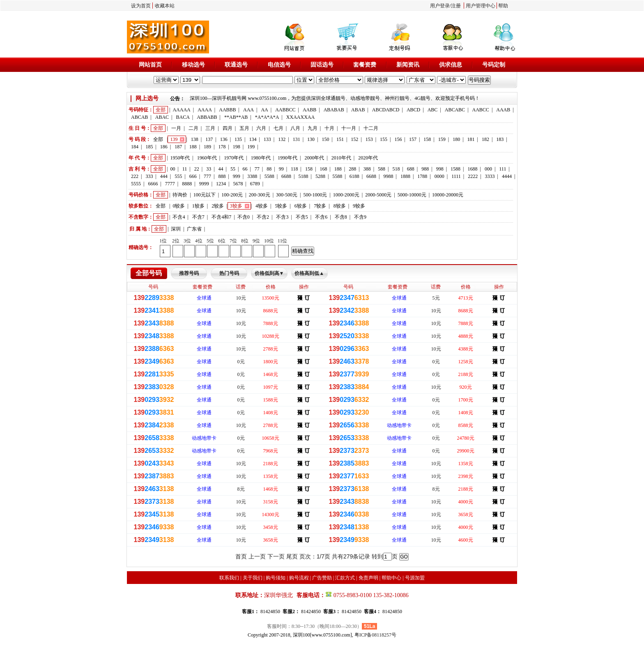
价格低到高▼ (269, 273)
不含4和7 (221, 217)
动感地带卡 (399, 425)
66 (245, 169)
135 (238, 139)
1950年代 (180, 158)
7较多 (320, 206)
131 (297, 139)
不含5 (302, 217)
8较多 (340, 206)
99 (281, 169)
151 (340, 139)
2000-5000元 (378, 195)
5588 (269, 176)
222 (135, 176)
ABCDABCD (386, 110)
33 (209, 169)
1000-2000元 (346, 195)
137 (209, 139)
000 (488, 169)
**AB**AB (236, 117)
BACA (183, 117)
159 (442, 139)
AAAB (503, 110)
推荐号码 (189, 273)
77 (257, 169)
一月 (176, 128)
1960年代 (207, 158)
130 (311, 139)
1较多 (198, 206)
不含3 (282, 217)
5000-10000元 (412, 195)
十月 (329, 128)
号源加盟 (415, 578)
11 (185, 169)
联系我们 (229, 578)
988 (425, 169)
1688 (472, 169)
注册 (456, 6)
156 (398, 139)
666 (193, 176)
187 (178, 147)
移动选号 (193, 65)
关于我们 (253, 578)
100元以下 (205, 195)
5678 (238, 184)
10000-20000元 (448, 195)
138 (195, 139)
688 (411, 169)
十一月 (349, 128)
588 (382, 169)
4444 (507, 176)
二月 (193, 128)
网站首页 (150, 65)
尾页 (292, 556)
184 (135, 147)
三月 (210, 128)
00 (172, 169)
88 (269, 169)
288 (352, 169)
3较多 (236, 206)
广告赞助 (322, 578)
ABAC (162, 117)
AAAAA (181, 110)
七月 (278, 128)
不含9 (360, 217)
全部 (161, 110)
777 (207, 176)
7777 (170, 184)
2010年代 (341, 158)
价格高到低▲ (309, 273)
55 (233, 169)
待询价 (180, 195)
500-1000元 (315, 195)
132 (282, 139)
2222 (473, 176)
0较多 (179, 206)
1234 (221, 184)
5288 (320, 176)
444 (164, 176)
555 (178, 176)
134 (253, 139)
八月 (295, 128)
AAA (248, 110)
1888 (405, 176)
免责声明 (368, 578)
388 (367, 169)
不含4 (179, 217)
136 (224, 139)
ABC (433, 110)
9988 (389, 176)
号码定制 (494, 65)
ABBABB (207, 117)
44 (221, 169)
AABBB (227, 110)
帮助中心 (391, 578)
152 (354, 139)
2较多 (218, 206)
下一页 (276, 556)
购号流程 (299, 578)
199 (251, 147)
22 (197, 169)
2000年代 (314, 158)
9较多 (359, 206)
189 (207, 147)
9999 (204, 184)
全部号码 (149, 273)
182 (485, 139)
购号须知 (276, 578)
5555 (136, 184)
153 (369, 139)
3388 (252, 176)
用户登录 (440, 6)
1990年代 (287, 158)
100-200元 (232, 195)
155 (384, 139)
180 (456, 139)
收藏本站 (165, 6)
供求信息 (451, 65)
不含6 (321, 217)
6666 (153, 184)
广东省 (194, 229)
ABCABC (455, 110)
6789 (255, 184)
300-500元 (287, 195)
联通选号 (236, 65)
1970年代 (234, 158)
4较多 (262, 206)
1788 (422, 176)
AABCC (481, 110)
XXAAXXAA (300, 117)
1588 (455, 169)
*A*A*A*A (267, 117)
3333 (490, 176)
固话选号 (322, 65)
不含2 (263, 217)
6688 (286, 176)
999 (237, 176)
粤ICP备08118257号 (375, 635)
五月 (244, 128)
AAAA (205, 110)
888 (222, 176)
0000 (439, 176)
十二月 (371, 128)
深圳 (176, 229)
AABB (309, 110)
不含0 (244, 217)
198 (237, 147)
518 (396, 169)
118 (294, 169)
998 (440, 169)
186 (164, 147)
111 (503, 169)
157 (413, 139)
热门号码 (229, 273)
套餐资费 (365, 65)
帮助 (503, 6)
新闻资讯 (408, 65)
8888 (187, 184)
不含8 (341, 217)
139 (174, 139)
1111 (456, 176)
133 (267, 139)
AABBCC (285, 110)
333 (149, 176)
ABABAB (334, 110)
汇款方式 (345, 578)
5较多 (281, 206)
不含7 (198, 217)
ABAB (358, 110)
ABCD (413, 110)
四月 (228, 128)
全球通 (204, 298)
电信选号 (279, 65)
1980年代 (261, 158)
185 (149, 147)
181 (471, 139)
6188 (354, 176)
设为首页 (141, 6)
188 (193, 147)
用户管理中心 (481, 6)
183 (500, 139)
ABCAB (139, 117)
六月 (261, 128)
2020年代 (368, 158)
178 (222, 147)
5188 (303, 176)
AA (264, 110)
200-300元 (260, 195)
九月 (313, 128)
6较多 (301, 206)
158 (427, 139)
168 (323, 169)
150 (325, 139)
